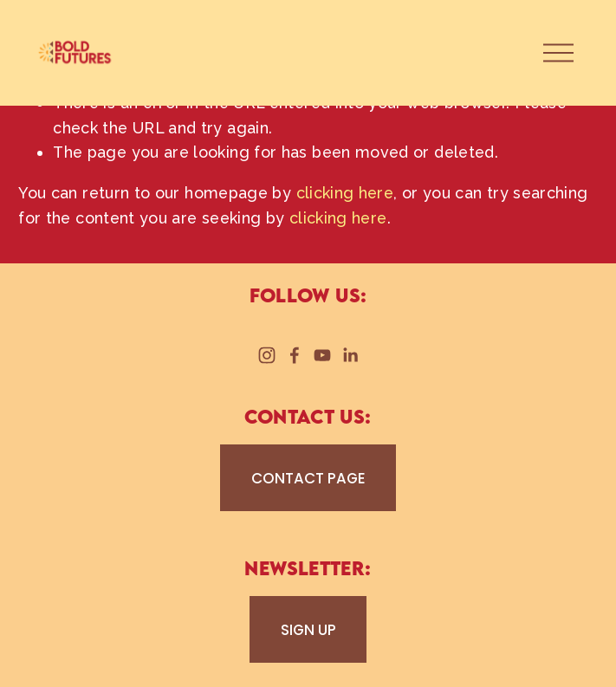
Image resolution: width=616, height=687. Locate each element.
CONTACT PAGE (308, 478)
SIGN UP (308, 630)
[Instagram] (267, 355)
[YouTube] (322, 355)
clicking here (345, 193)
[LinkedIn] (350, 355)
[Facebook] (295, 355)
